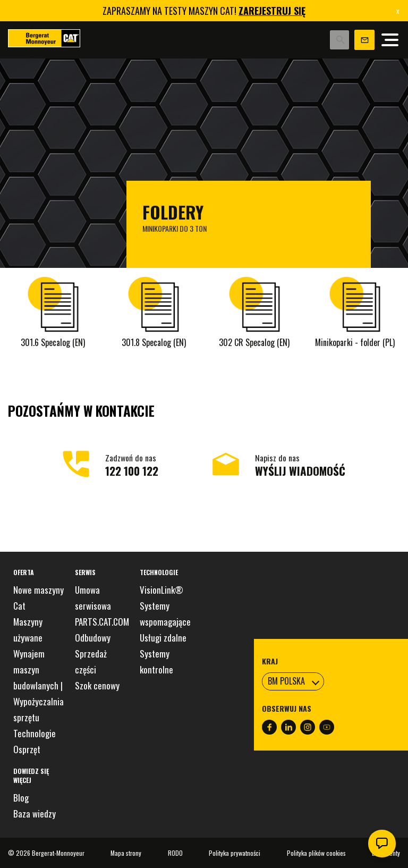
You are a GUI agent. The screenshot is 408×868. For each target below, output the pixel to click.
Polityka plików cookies (316, 853)
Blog (21, 798)
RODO (175, 853)
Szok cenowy (97, 685)
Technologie (35, 733)
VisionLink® (161, 590)
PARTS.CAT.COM (102, 622)
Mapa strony (126, 853)
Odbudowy (93, 638)
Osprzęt (27, 749)
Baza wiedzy (35, 814)
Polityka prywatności (235, 853)
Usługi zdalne (163, 638)
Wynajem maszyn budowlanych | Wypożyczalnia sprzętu (39, 685)
